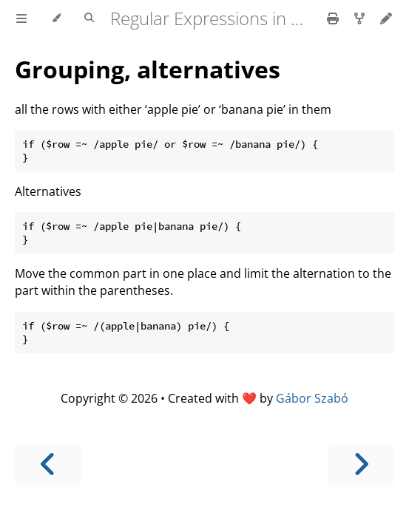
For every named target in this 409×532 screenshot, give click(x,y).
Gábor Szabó (312, 398)
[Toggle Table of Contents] (21, 18)
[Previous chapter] (48, 464)
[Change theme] (56, 18)
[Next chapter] (361, 464)
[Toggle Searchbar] (89, 18)
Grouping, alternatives (148, 69)
